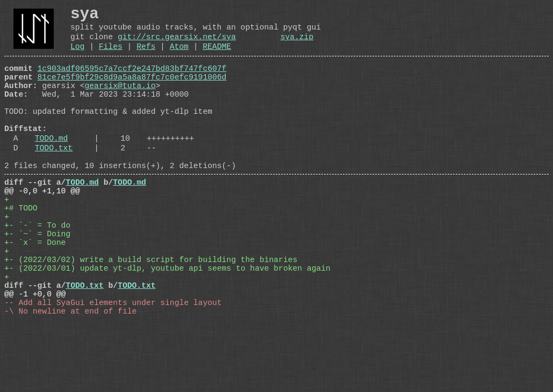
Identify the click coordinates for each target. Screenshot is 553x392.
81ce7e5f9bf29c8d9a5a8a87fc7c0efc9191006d (132, 91)
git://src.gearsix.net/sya (177, 44)
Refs (146, 56)
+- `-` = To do (37, 271)
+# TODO (21, 250)
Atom (179, 56)
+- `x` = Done (35, 293)
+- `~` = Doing (37, 282)
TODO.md (52, 167)
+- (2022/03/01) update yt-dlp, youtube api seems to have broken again (167, 325)
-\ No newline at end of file (70, 379)
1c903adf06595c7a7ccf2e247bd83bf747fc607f (132, 80)
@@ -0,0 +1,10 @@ (42, 228)
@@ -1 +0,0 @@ (35, 357)
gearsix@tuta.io (120, 101)
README (217, 56)
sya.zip (297, 44)
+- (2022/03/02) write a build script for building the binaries (151, 314)
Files (111, 56)
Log (77, 56)
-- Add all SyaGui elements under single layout (113, 368)
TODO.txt (54, 179)
